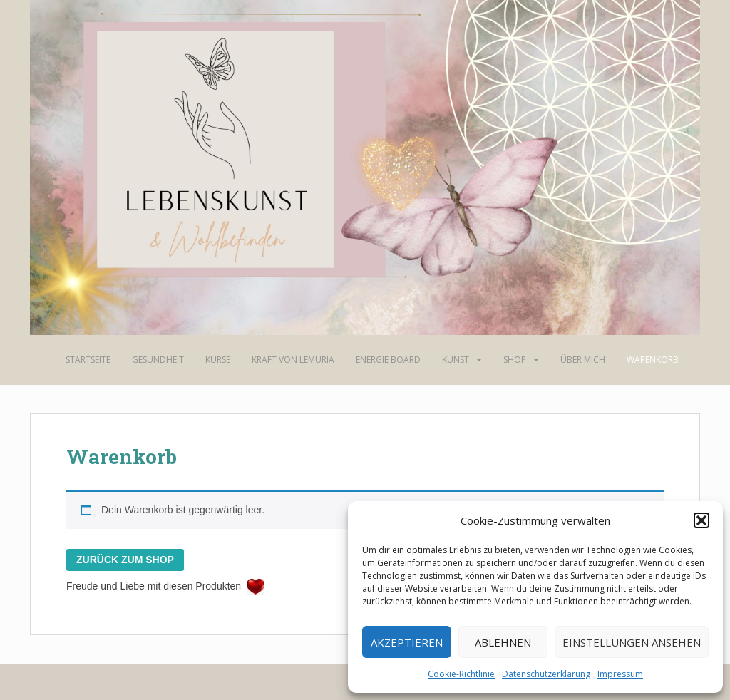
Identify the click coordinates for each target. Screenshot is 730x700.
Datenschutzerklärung (546, 674)
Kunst (456, 360)
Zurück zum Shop (125, 560)
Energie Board (388, 360)
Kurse (218, 360)
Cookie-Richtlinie (461, 674)
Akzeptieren (407, 642)
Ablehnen (503, 642)
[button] (701, 520)
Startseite (88, 360)
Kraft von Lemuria (293, 360)
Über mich (583, 360)
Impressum (620, 674)
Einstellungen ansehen (632, 642)
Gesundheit (158, 360)
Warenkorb (653, 360)
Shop (515, 360)
